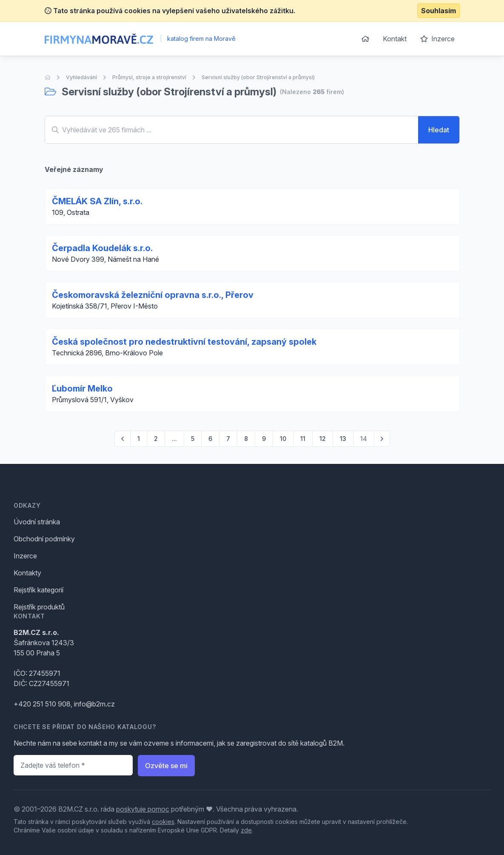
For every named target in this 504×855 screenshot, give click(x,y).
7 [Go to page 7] (228, 439)
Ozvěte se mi (166, 766)
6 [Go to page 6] (210, 439)
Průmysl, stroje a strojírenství (149, 77)
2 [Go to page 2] (156, 439)
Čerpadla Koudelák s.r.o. (102, 248)
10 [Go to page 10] (283, 439)
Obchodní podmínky (44, 539)
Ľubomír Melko (82, 389)
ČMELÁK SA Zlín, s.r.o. (97, 201)
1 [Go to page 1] (139, 439)
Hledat (439, 130)
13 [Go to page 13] (343, 439)
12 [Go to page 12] (323, 439)
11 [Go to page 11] (303, 439)
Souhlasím (439, 11)
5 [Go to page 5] (193, 439)
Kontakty (27, 573)
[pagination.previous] (122, 439)
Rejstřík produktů (39, 607)
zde (246, 830)
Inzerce (437, 39)
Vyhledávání (81, 77)
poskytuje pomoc (143, 809)
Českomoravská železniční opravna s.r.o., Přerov (153, 295)
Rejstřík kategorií (38, 590)
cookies (163, 822)
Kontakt (395, 39)
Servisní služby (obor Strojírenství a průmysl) (258, 77)
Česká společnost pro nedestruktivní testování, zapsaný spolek (184, 342)
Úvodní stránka (37, 522)
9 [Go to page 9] (264, 439)
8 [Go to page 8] (246, 439)
